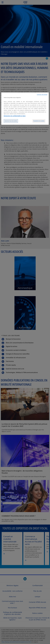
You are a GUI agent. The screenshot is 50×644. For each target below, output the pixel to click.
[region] (25, 109)
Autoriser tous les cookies (11, 121)
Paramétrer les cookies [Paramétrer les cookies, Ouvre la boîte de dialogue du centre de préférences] (39, 121)
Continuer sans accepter (42, 95)
